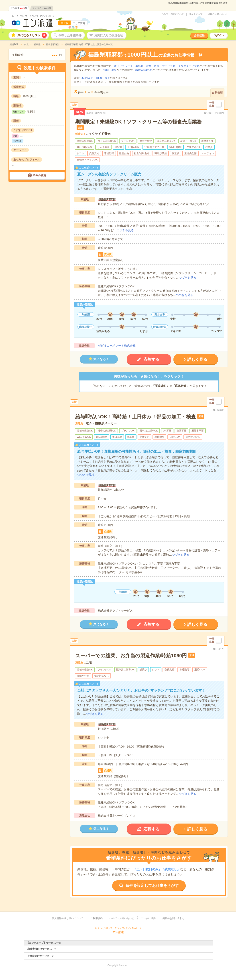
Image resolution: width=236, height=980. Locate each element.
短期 (106, 70)
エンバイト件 (42, 8)
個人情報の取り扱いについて (68, 918)
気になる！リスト (32, 35)
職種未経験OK (144, 70)
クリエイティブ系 (189, 66)
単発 (114, 70)
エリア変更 (79, 23)
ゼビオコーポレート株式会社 (117, 346)
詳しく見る (197, 360)
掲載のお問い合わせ (218, 14)
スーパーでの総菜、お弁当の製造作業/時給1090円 (131, 656)
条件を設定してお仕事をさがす (152, 886)
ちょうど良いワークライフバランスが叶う (33, 16)
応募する (151, 360)
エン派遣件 (19, 8)
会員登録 (199, 35)
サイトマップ (196, 14)
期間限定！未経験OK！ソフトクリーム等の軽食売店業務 (138, 122)
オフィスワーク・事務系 (129, 66)
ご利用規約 (97, 918)
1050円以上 (86, 78)
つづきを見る (125, 230)
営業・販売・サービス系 (161, 66)
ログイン (219, 35)
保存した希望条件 (70, 35)
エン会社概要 (148, 918)
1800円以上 (103, 78)
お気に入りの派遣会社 (109, 35)
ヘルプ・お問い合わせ (173, 14)
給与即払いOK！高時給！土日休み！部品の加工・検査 (136, 417)
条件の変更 (39, 175)
